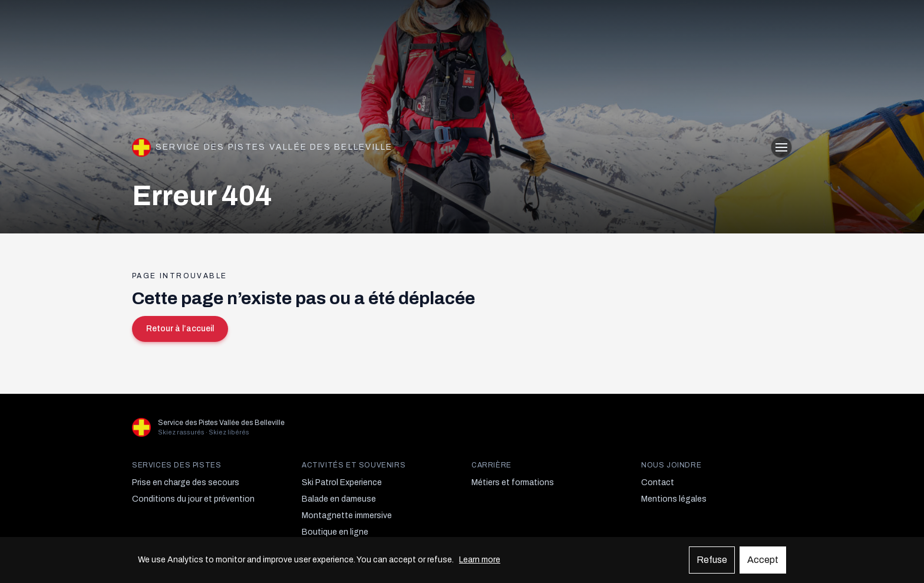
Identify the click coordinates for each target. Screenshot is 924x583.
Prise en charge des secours (186, 482)
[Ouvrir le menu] (781, 147)
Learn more (480, 560)
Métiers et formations (513, 482)
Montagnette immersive (347, 516)
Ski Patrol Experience (342, 482)
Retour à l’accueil (180, 329)
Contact (658, 482)
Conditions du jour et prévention (193, 499)
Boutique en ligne (335, 532)
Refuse (712, 560)
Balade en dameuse (339, 499)
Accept (763, 560)
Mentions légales (674, 499)
